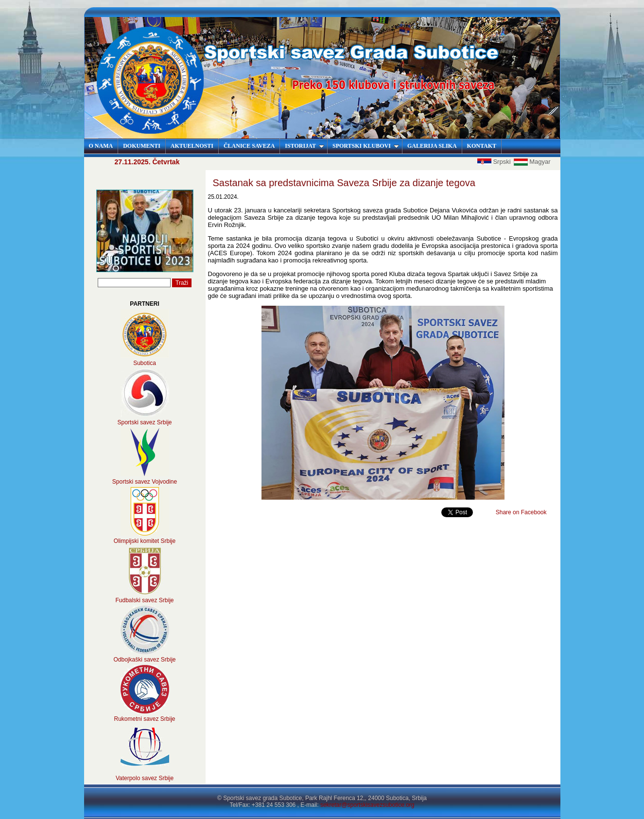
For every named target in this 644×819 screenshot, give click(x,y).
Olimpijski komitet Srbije (145, 541)
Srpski (495, 162)
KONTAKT (482, 146)
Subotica (145, 363)
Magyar (532, 162)
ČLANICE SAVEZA (249, 146)
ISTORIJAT (305, 146)
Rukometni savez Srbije (144, 719)
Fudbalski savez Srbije (144, 600)
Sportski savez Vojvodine (145, 482)
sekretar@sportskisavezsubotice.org (367, 805)
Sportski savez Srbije (144, 422)
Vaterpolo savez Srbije (145, 778)
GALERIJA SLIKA (432, 146)
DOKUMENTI (142, 146)
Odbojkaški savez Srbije (144, 660)
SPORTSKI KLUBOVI (366, 146)
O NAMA (101, 146)
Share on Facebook (521, 512)
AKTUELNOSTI (192, 146)
